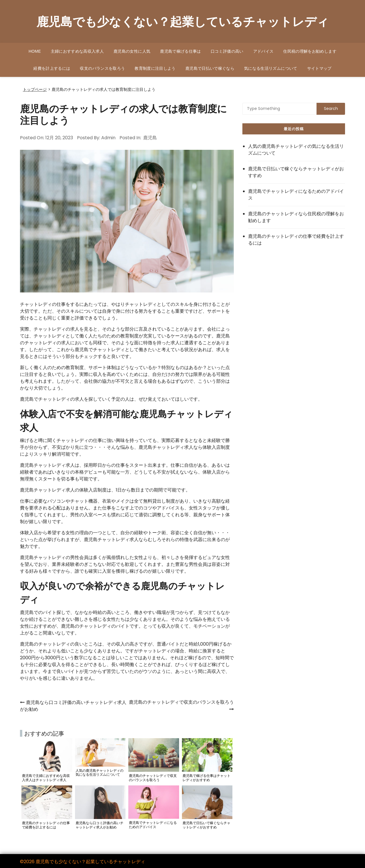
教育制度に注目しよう (155, 68)
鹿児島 (150, 138)
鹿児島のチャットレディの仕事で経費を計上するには (296, 240)
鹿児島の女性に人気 (132, 51)
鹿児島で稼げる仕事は (181, 51)
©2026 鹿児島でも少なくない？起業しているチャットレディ (83, 862)
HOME (35, 51)
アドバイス (263, 51)
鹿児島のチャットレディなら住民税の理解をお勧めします (296, 217)
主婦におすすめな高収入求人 (77, 51)
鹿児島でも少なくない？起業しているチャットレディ (183, 21)
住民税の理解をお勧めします (310, 51)
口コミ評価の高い (227, 51)
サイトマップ (319, 68)
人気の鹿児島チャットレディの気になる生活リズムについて (296, 150)
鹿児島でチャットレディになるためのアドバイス (296, 195)
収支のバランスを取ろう (102, 68)
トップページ (35, 90)
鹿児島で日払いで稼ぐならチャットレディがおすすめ (296, 172)
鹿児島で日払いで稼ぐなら (210, 68)
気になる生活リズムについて (271, 68)
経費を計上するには (52, 68)
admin (108, 138)
